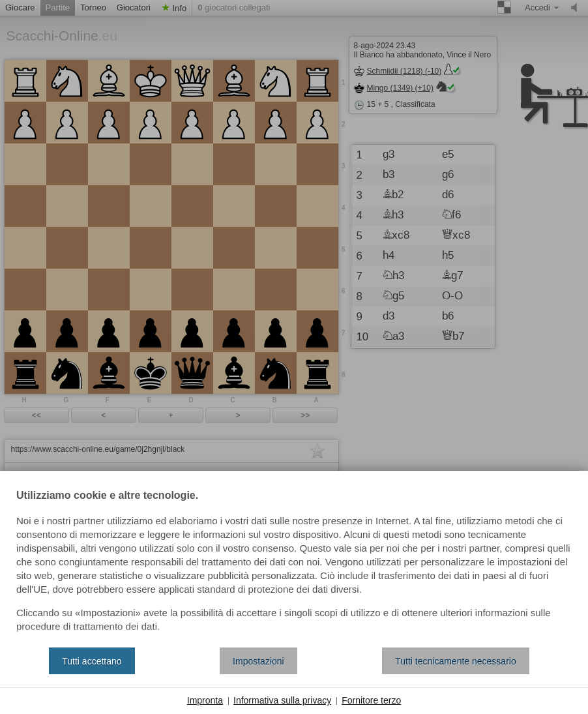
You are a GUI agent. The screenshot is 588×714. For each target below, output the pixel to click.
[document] (294, 564)
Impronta (205, 700)
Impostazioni (258, 661)
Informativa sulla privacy (282, 700)
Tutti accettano (92, 661)
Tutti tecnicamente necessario (455, 661)
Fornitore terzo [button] (371, 700)
